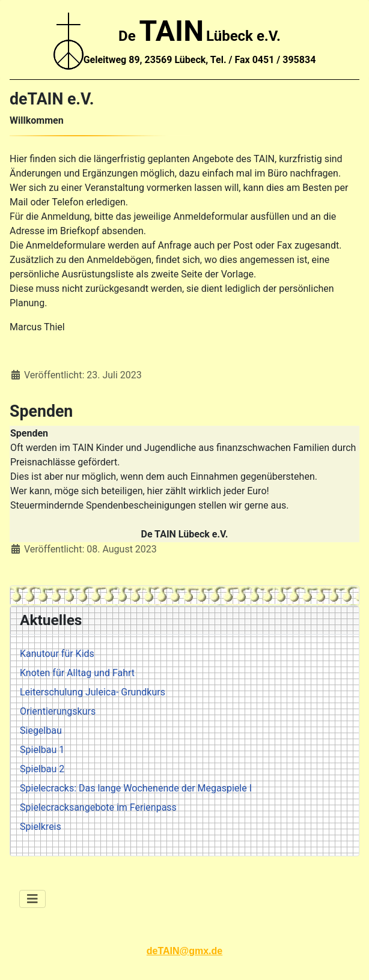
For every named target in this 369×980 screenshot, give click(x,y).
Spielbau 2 (42, 769)
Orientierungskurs (58, 711)
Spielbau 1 (42, 750)
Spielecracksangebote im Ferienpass (98, 807)
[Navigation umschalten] (32, 899)
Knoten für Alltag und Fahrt (77, 673)
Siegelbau (41, 730)
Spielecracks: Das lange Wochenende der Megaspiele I (136, 788)
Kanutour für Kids (57, 654)
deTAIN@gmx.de (184, 951)
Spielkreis (41, 827)
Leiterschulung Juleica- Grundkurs (93, 692)
